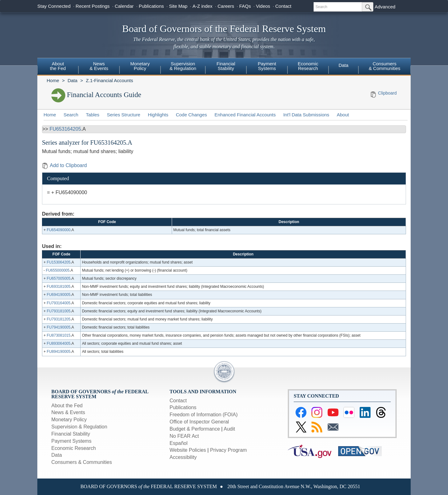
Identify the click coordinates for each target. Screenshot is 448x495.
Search (71, 115)
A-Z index (203, 6)
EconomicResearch (308, 66)
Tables (93, 115)
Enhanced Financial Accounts (245, 115)
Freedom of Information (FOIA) (204, 415)
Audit (229, 429)
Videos (263, 6)
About (343, 115)
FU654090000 (58, 230)
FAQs (245, 6)
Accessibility (183, 457)
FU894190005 (58, 352)
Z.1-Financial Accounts (110, 80)
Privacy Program (228, 450)
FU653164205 (65, 129)
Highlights (158, 115)
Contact (283, 6)
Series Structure (124, 115)
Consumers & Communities (385, 66)
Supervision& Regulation (183, 66)
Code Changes (191, 115)
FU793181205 (58, 319)
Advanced (385, 7)
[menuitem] (58, 67)
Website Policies (188, 450)
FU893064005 (58, 343)
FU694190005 (58, 295)
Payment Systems (71, 441)
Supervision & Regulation (79, 427)
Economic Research (74, 448)
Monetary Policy (69, 420)
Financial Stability (71, 434)
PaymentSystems (267, 66)
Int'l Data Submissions (306, 115)
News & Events (68, 412)
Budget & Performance (195, 429)
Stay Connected (54, 6)
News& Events (99, 66)
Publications (151, 6)
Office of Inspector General (199, 422)
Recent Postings (93, 6)
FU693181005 (58, 287)
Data (343, 65)
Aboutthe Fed (58, 66)
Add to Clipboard (64, 165)
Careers (226, 6)
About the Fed (67, 406)
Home (53, 80)
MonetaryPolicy (140, 66)
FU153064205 (58, 262)
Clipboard (387, 93)
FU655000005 (58, 270)
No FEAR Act (184, 436)
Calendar (124, 6)
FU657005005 (58, 278)
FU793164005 (58, 303)
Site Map (178, 6)
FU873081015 (58, 335)
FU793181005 (58, 311)
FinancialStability (226, 66)
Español (179, 443)
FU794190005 (58, 327)
